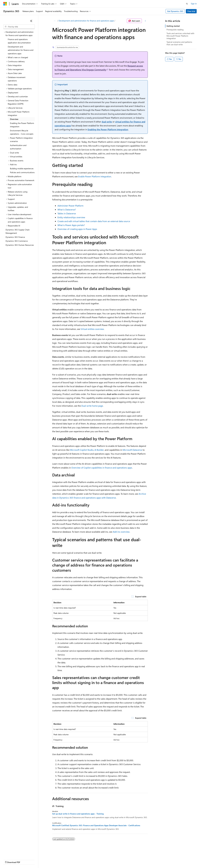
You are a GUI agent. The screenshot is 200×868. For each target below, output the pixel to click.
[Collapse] (31, 21)
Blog (38, 860)
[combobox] (19, 27)
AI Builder (99, 450)
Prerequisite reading (175, 30)
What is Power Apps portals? (71, 225)
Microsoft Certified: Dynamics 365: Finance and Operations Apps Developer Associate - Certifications (96, 825)
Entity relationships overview (71, 217)
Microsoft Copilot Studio (82, 450)
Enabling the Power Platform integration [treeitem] (22, 125)
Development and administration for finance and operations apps (86, 21)
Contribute (50, 860)
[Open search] (187, 4)
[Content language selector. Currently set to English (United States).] (16, 853)
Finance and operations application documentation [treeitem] (19, 41)
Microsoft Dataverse (132, 450)
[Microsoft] (5, 4)
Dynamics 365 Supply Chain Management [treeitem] (18, 231)
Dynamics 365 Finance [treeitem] (15, 237)
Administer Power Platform (70, 206)
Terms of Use (101, 860)
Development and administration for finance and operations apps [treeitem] (21, 50)
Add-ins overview (121, 532)
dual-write (107, 122)
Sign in (194, 4)
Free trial (191, 11)
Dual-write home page (92, 406)
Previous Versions (25, 860)
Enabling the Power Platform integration (108, 129)
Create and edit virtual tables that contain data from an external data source (94, 221)
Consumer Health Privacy (80, 860)
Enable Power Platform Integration (95, 176)
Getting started (173, 26)
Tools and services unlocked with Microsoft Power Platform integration (180, 36)
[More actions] (145, 21)
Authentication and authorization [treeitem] (18, 147)
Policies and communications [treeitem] (22, 172)
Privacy (61, 860)
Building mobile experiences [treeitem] (22, 168)
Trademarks (115, 860)
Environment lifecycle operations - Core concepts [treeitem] (22, 132)
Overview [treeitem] (14, 119)
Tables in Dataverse (67, 213)
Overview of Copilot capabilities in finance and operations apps (102, 468)
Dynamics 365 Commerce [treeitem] (17, 241)
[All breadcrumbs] (55, 21)
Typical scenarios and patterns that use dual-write (179, 43)
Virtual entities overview (92, 329)
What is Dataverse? (67, 209)
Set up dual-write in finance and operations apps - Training (78, 814)
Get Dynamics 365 (175, 11)
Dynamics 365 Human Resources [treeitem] (20, 245)
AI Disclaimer (9, 860)
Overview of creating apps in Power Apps (77, 229)
